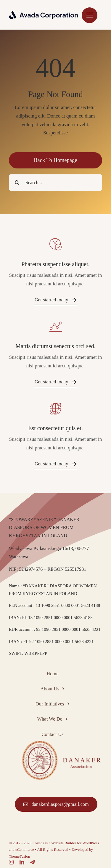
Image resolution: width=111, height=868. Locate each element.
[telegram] (33, 862)
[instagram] (11, 862)
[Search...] (55, 183)
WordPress (91, 843)
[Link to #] (90, 15)
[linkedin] (22, 862)
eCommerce (25, 849)
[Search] (17, 183)
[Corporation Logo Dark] (44, 13)
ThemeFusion (20, 856)
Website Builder (64, 843)
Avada (39, 843)
